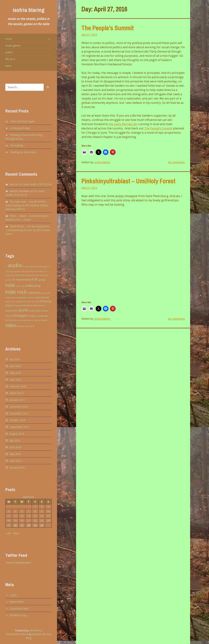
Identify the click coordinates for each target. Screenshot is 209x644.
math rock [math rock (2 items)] (10, 302)
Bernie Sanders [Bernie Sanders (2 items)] (30, 266)
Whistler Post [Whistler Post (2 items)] (23, 326)
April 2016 (15, 461)
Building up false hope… (24, 152)
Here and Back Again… (23, 121)
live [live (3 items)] (24, 298)
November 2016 (19, 413)
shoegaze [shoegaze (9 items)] (21, 315)
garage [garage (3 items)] (42, 280)
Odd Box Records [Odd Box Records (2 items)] (31, 302)
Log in (13, 595)
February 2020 (18, 386)
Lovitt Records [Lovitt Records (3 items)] (42, 298)
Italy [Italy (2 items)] (43, 293)
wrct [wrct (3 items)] (32, 326)
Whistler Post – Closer (18, 220)
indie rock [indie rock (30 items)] (16, 292)
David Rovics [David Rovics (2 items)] (31, 271)
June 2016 (15, 447)
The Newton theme (17, 634)
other (8, 66)
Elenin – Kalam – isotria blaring (27, 216)
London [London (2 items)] (30, 298)
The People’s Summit (108, 28)
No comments (176, 162)
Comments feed (19, 608)
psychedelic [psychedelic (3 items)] (12, 311)
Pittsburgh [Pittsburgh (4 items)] (46, 301)
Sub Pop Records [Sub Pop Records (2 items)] (13, 320)
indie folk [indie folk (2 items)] (20, 286)
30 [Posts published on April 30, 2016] (42, 525)
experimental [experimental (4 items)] (24, 280)
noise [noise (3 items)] (19, 301)
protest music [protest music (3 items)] (38, 305)
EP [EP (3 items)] (14, 280)
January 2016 (17, 468)
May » (16, 533)
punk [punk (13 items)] (23, 310)
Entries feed (16, 602)
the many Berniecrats (123, 124)
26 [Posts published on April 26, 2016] (15, 525)
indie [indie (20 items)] (10, 285)
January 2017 (17, 400)
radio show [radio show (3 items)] (35, 311)
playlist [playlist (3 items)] (9, 305)
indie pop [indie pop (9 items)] (33, 286)
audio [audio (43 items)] (15, 265)
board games (13, 45)
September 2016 (19, 427)
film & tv (10, 59)
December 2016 (19, 407)
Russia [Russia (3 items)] (9, 316)
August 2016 (17, 434)
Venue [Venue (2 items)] (30, 320)
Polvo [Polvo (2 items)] (16, 305)
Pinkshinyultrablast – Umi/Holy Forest (128, 181)
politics (9, 52)
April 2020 (15, 380)
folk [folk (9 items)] (35, 279)
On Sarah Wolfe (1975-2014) (35, 184)
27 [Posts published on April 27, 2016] (22, 525)
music (9, 39)
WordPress (36, 630)
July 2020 (15, 359)
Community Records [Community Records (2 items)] (15, 271)
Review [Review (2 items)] (45, 311)
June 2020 (15, 366)
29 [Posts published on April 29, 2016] (35, 525)
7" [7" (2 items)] (6, 266)
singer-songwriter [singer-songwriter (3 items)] (39, 316)
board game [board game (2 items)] (43, 266)
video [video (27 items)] (11, 325)
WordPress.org (18, 615)
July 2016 (15, 440)
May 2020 (15, 373)
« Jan (8, 533)
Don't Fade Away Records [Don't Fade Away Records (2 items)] (27, 275)
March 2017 (16, 393)
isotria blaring (29, 10)
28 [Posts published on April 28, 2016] (29, 525)
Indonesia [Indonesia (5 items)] (34, 293)
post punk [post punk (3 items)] (24, 305)
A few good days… (21, 128)
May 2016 (15, 454)
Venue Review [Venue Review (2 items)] (41, 320)
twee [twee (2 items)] (24, 320)
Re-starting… (18, 145)
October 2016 (18, 420)
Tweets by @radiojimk (18, 563)
